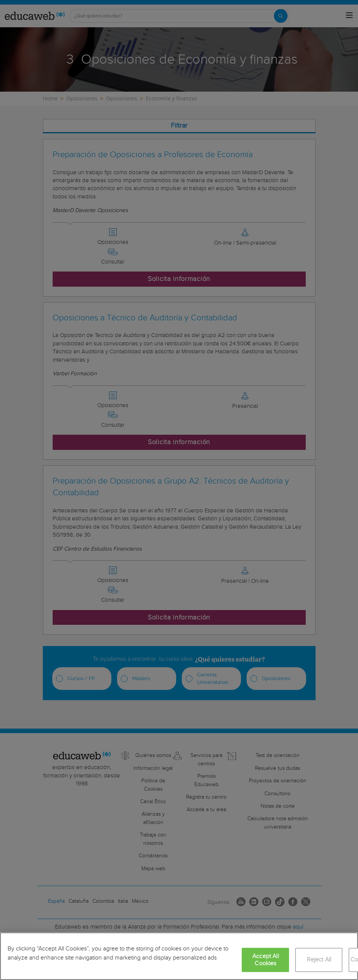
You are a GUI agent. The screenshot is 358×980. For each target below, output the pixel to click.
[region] (179, 956)
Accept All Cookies (266, 960)
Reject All (319, 960)
